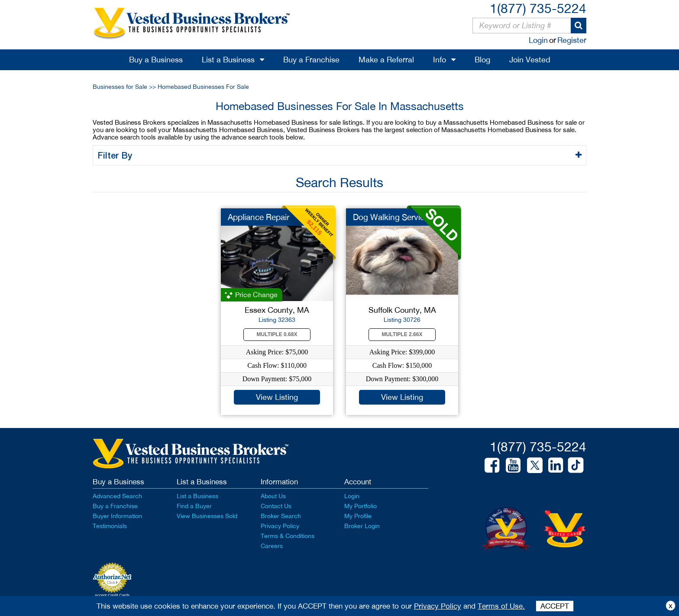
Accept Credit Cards (112, 595)
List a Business (228, 60)
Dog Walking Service (391, 217)
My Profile (358, 516)
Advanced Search (117, 496)
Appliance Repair (259, 217)
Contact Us (276, 506)
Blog (482, 60)
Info (440, 60)
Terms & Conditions (288, 536)
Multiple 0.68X (277, 334)
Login (538, 40)
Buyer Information (117, 516)
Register (572, 40)
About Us (273, 496)
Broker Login (362, 526)
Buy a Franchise (311, 60)
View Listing (277, 397)
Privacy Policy (280, 526)
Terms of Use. (501, 606)
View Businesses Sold (207, 516)
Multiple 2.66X (402, 334)
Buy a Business (156, 60)
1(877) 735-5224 (538, 8)
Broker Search (281, 516)
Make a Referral (386, 60)
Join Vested (530, 60)
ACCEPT (555, 606)
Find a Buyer (194, 506)
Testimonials (110, 526)
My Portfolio (361, 506)
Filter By (116, 155)
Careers (272, 546)
